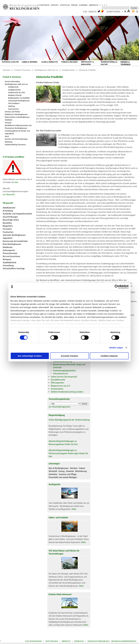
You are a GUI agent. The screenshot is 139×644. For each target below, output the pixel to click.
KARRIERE (83, 5)
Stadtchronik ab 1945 (17, 92)
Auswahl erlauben (69, 356)
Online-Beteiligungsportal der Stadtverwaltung (69, 420)
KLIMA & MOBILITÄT (50, 62)
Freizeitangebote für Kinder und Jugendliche (17, 132)
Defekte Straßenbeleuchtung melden (67, 392)
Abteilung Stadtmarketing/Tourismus (15, 143)
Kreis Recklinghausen (12, 244)
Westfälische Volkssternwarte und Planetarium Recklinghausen (18, 127)
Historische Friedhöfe (87, 70)
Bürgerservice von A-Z (60, 386)
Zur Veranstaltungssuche (59, 407)
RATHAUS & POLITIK (10, 62)
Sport (7, 136)
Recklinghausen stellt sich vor (46, 70)
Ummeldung (8, 265)
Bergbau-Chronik (15, 95)
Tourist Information (12, 81)
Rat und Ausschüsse (11, 256)
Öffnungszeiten (57, 383)
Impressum (79, 641)
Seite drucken (52, 641)
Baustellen (7, 223)
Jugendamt (8, 238)
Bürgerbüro (8, 226)
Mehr (74, 509)
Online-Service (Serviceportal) (64, 377)
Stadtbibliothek (9, 262)
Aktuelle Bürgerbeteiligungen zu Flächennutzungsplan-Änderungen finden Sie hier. (68, 453)
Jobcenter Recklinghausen (14, 235)
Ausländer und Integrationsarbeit (17, 214)
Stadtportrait (13, 87)
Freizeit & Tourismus (23, 70)
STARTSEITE (44, 5)
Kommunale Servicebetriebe (15, 241)
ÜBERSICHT (94, 5)
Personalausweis (10, 253)
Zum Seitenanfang (34, 641)
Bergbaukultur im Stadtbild (19, 98)
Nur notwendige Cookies (30, 356)
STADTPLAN (65, 5)
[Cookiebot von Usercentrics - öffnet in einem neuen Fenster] (117, 287)
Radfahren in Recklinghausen (16, 114)
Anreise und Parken (12, 112)
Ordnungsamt (9, 250)
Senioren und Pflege (68, 474)
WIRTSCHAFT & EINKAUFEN (87, 63)
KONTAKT (55, 5)
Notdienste (8, 247)
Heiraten (74, 468)
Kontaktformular (58, 380)
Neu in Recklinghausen (59, 468)
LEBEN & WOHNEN (30, 62)
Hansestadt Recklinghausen (19, 101)
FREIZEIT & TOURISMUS (125, 63)
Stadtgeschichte (68, 70)
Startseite (7, 70)
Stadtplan (9, 120)
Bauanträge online (11, 220)
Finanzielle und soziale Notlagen (63, 477)
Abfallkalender (9, 208)
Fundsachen (8, 232)
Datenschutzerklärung (98, 641)
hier (16, 182)
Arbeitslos (53, 474)
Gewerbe (70, 471)
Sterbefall (53, 471)
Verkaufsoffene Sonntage (14, 268)
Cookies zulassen (109, 356)
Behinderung (81, 471)
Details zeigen (116, 348)
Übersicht (66, 641)
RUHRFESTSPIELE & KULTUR (109, 63)
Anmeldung (8, 211)
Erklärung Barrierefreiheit (124, 641)
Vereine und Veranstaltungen (16, 139)
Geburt (82, 468)
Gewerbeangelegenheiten (64, 371)
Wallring (11, 106)
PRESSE (74, 5)
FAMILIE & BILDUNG (69, 62)
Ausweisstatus (57, 389)
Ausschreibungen (10, 217)
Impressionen (14, 109)
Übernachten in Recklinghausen (17, 117)
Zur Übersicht (9, 194)
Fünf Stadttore (14, 103)
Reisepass (7, 259)
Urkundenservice (60, 374)
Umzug (61, 471)
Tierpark (8, 123)
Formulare (7, 229)
